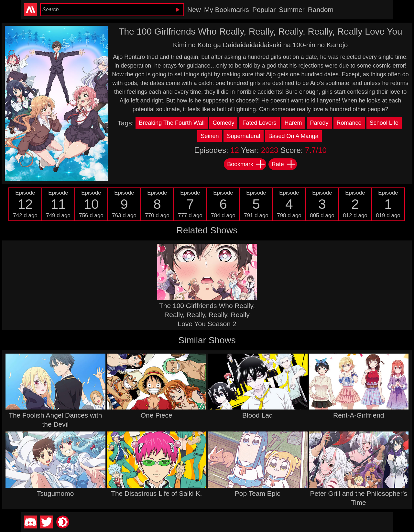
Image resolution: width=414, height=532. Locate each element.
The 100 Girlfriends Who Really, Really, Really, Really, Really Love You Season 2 (207, 315)
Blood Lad (258, 415)
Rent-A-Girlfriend (359, 415)
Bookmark (246, 164)
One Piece (157, 415)
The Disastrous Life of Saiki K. (156, 493)
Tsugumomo (55, 493)
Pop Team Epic (258, 493)
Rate (284, 164)
